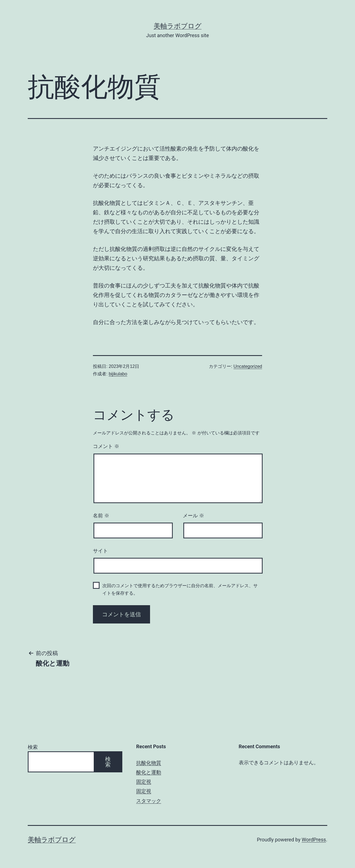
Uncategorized (248, 366)
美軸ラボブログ (178, 26)
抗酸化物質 (149, 763)
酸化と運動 (149, 772)
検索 (33, 747)
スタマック (149, 801)
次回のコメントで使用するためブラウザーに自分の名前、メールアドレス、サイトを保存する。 (180, 589)
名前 (101, 516)
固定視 (144, 782)
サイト (100, 551)
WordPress (314, 840)
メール (193, 516)
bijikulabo (118, 374)
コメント (106, 446)
